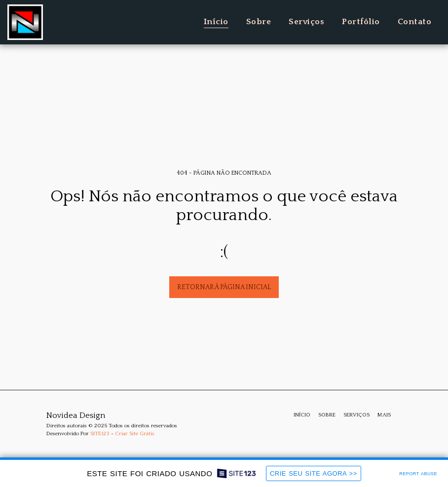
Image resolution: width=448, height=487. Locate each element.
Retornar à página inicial (224, 287)
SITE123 (100, 434)
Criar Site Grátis (135, 434)
